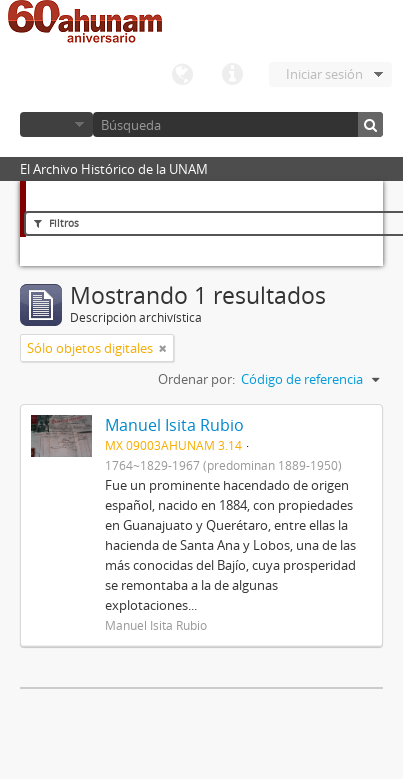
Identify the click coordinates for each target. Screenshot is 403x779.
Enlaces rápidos (232, 75)
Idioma (182, 75)
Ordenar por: (196, 379)
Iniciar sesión (324, 74)
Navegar (56, 124)
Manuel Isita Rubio (174, 425)
